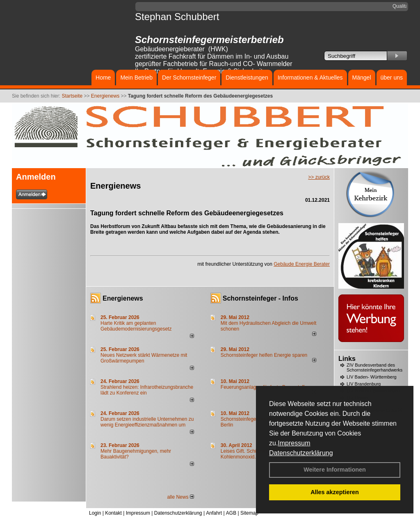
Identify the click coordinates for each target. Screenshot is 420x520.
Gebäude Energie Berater (302, 264)
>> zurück (319, 177)
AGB (231, 513)
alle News (180, 497)
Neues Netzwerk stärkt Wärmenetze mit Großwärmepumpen (144, 358)
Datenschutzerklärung (301, 453)
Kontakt (113, 513)
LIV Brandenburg (364, 384)
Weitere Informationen (335, 470)
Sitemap (249, 513)
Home (103, 78)
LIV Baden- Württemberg (372, 377)
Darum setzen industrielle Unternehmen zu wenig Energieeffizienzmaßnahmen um (147, 422)
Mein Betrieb (136, 78)
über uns (392, 78)
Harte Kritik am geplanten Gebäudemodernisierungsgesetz (136, 326)
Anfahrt (214, 513)
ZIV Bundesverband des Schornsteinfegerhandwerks (374, 367)
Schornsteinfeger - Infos (260, 298)
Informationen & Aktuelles (310, 78)
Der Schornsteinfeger (189, 78)
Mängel (362, 78)
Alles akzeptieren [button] (335, 492)
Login (95, 513)
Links (347, 359)
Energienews (123, 298)
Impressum (294, 443)
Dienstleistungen (247, 78)
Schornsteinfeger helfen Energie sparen (264, 355)
